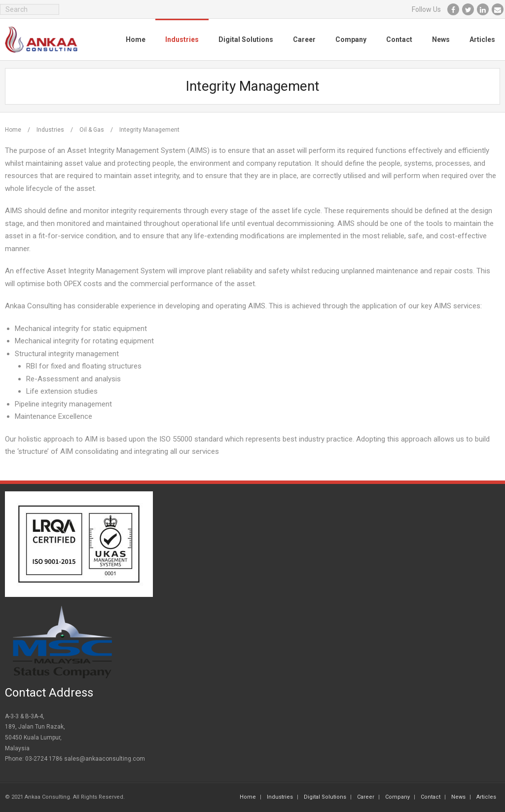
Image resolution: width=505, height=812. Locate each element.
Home (13, 130)
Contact (431, 797)
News (458, 797)
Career (366, 797)
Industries (50, 130)
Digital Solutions (325, 797)
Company (397, 797)
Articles (486, 797)
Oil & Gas (92, 130)
